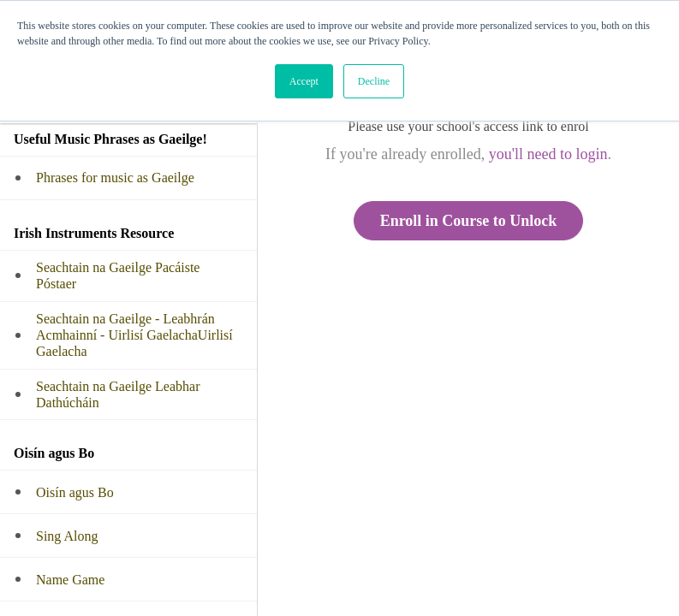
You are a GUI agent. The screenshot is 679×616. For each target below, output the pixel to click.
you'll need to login (548, 154)
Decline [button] (374, 81)
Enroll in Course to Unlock (469, 221)
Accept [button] (304, 81)
